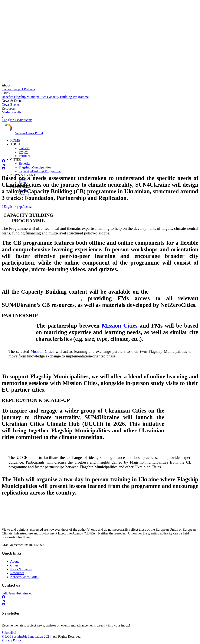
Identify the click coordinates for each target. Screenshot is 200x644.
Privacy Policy (12, 640)
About (14, 561)
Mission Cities (120, 326)
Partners (29, 89)
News (6, 105)
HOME (15, 140)
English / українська (17, 207)
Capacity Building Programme (68, 97)
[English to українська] (100, 118)
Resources (17, 573)
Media (6, 112)
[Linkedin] (100, 165)
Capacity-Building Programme (40, 171)
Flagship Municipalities (30, 97)
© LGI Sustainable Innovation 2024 (26, 636)
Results (16, 112)
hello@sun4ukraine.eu (17, 593)
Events (14, 105)
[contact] (100, 169)
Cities (14, 565)
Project (18, 89)
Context (7, 89)
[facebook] (100, 161)
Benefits (7, 97)
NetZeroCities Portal (29, 133)
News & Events (21, 569)
